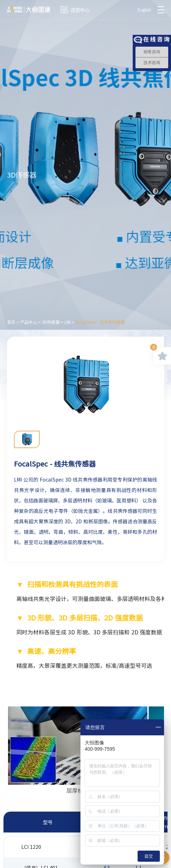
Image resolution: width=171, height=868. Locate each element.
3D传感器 (51, 322)
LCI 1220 (31, 847)
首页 (11, 322)
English (144, 10)
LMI (68, 322)
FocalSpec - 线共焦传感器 (100, 322)
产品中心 (29, 322)
